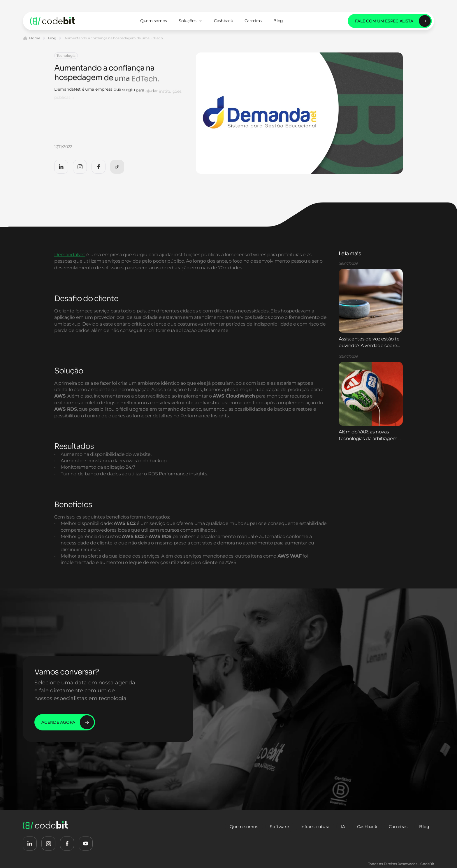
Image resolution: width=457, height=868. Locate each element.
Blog (52, 38)
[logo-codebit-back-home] (52, 21)
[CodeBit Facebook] (99, 167)
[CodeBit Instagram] (80, 167)
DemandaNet (70, 273)
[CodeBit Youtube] (86, 844)
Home (35, 38)
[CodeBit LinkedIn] (61, 167)
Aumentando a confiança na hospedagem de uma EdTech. (114, 38)
